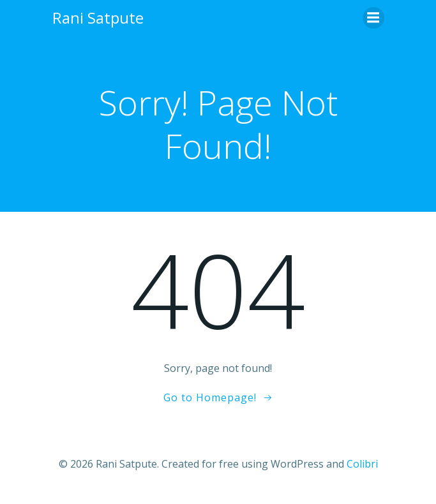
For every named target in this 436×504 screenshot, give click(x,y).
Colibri (362, 464)
